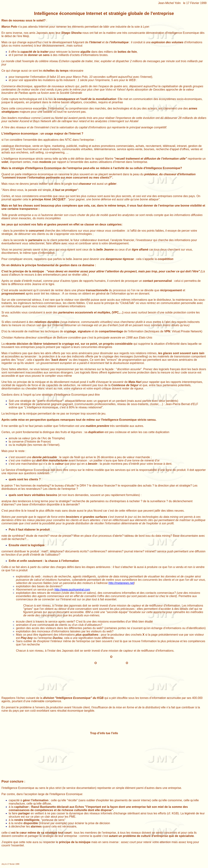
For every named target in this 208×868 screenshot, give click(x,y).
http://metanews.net (121, 583)
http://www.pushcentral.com (72, 590)
